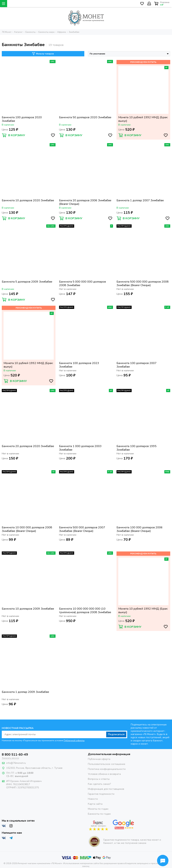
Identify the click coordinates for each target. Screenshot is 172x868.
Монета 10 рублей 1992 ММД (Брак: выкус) (143, 119)
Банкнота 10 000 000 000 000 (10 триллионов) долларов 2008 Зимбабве (85, 610)
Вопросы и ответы (99, 779)
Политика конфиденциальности (107, 769)
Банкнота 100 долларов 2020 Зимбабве (22, 119)
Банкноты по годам (99, 814)
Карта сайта (95, 804)
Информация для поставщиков (106, 789)
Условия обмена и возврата (104, 774)
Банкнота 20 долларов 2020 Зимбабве (28, 446)
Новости (93, 799)
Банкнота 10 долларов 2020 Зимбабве (28, 201)
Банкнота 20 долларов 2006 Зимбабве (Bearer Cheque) (85, 202)
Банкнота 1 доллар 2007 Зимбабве (140, 201)
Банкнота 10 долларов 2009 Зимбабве (28, 609)
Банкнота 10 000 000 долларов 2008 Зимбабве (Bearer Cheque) (27, 529)
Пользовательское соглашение (107, 764)
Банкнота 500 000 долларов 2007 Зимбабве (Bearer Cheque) (82, 529)
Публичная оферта (99, 759)
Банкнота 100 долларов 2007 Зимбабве (137, 365)
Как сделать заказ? (99, 784)
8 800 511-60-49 (15, 755)
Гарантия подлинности (101, 794)
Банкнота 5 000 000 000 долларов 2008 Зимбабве (82, 283)
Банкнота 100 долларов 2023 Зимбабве (79, 365)
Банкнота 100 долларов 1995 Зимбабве (137, 448)
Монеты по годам (98, 809)
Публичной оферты (74, 740)
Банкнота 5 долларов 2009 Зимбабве (27, 282)
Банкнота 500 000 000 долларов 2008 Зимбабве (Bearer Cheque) (143, 283)
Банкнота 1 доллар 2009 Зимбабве (25, 692)
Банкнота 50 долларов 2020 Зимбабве (85, 117)
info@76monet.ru (16, 763)
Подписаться (116, 734)
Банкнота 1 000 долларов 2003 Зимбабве (80, 448)
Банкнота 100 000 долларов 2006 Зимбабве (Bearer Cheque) (140, 529)
